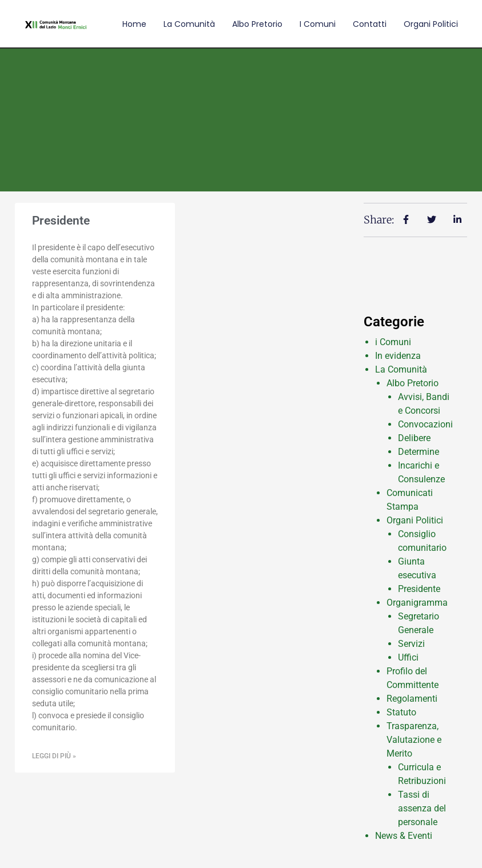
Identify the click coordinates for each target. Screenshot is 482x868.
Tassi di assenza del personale (422, 808)
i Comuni (393, 342)
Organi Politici (431, 24)
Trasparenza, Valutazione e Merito (414, 740)
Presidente (61, 221)
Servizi (411, 644)
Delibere (414, 438)
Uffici (408, 657)
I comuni (318, 24)
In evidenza (398, 356)
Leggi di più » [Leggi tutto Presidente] (54, 756)
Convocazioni (425, 424)
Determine (419, 452)
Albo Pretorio (257, 24)
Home (134, 24)
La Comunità (401, 369)
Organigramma (417, 603)
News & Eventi (404, 836)
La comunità (189, 24)
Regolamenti (412, 699)
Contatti (370, 24)
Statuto (401, 712)
